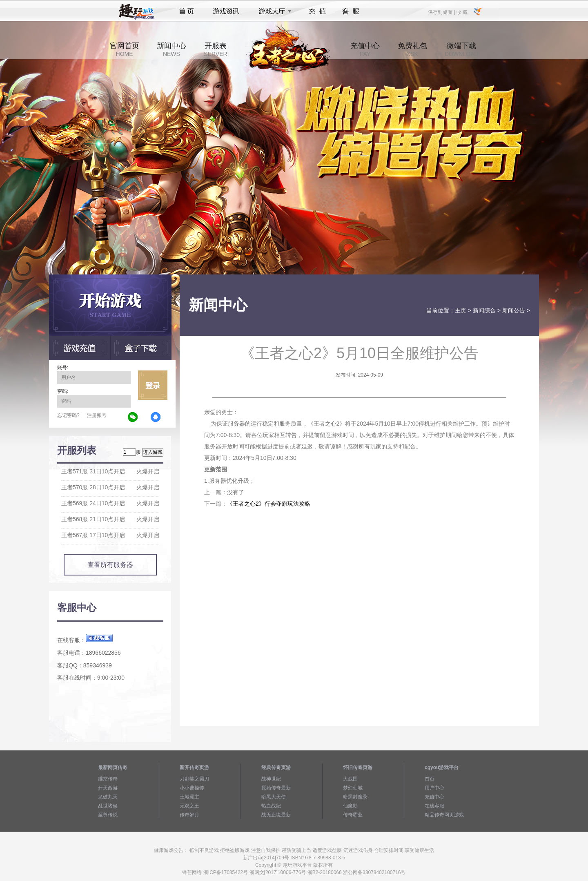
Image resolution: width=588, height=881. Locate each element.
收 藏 (462, 12)
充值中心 (365, 49)
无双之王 (189, 806)
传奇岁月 (189, 815)
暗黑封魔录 (355, 797)
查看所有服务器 (110, 565)
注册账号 (97, 415)
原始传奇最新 (276, 788)
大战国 (350, 779)
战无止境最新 (276, 815)
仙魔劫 (350, 806)
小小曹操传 (192, 788)
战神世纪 (271, 779)
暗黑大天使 (274, 797)
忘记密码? (68, 415)
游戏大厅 (273, 11)
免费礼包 (412, 49)
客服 (351, 11)
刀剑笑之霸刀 (194, 779)
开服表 (215, 49)
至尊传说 (108, 815)
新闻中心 (171, 49)
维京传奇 (108, 779)
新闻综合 (484, 310)
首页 (186, 11)
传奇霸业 (353, 815)
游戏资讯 (226, 11)
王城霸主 (189, 797)
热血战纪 (271, 806)
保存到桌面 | (442, 12)
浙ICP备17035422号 (226, 872)
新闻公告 (514, 310)
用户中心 (434, 788)
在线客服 (434, 806)
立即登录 (153, 385)
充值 (317, 11)
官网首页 (125, 49)
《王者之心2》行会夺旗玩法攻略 (269, 504)
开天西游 (108, 788)
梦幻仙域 (353, 788)
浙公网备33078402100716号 (374, 872)
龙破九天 (108, 797)
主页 (461, 310)
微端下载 (461, 49)
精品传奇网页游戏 (444, 815)
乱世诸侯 (108, 806)
